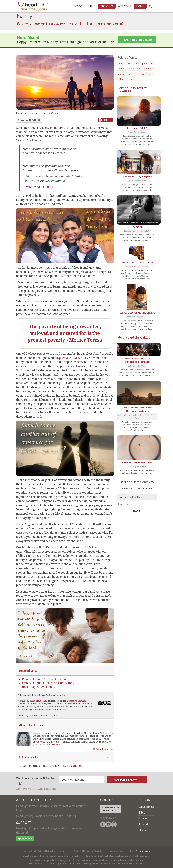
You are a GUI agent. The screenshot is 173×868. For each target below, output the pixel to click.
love (129, 63)
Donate (25, 839)
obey (143, 74)
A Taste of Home (51, 114)
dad (139, 69)
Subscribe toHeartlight (110, 809)
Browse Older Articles (137, 488)
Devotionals (146, 807)
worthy (148, 69)
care (137, 63)
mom (131, 69)
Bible (91, 6)
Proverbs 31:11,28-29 (29, 120)
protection (147, 63)
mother (122, 69)
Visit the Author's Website (47, 745)
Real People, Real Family (39, 687)
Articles (107, 6)
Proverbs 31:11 (34, 187)
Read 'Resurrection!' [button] (137, 40)
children (133, 74)
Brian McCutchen (29, 114)
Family (22, 701)
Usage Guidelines (35, 710)
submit (121, 79)
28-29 (49, 187)
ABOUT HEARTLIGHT (34, 800)
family (121, 63)
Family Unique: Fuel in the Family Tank (48, 683)
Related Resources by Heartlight (132, 90)
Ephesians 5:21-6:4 (70, 358)
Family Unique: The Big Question (44, 679)
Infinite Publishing (65, 816)
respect (132, 79)
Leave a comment (72, 766)
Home (143, 830)
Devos (78, 6)
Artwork (125, 6)
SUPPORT (24, 823)
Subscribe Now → (127, 780)
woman (122, 74)
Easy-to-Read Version (87, 856)
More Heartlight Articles (134, 337)
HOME (140, 6)
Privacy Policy (143, 851)
